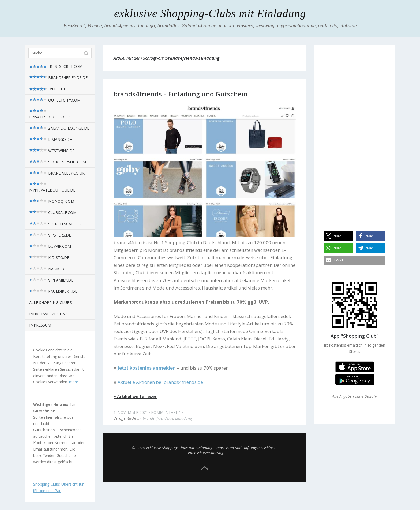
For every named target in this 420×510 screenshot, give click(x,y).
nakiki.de (48, 269)
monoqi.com (52, 201)
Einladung (183, 418)
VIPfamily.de (51, 280)
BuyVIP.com (50, 246)
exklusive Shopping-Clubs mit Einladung (210, 13)
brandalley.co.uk (57, 173)
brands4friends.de (58, 78)
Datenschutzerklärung (205, 453)
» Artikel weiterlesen (136, 396)
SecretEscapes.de (56, 224)
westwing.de (52, 151)
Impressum (40, 325)
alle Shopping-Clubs (50, 303)
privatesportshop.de (51, 114)
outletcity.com (55, 100)
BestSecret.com (56, 66)
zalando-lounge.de (59, 128)
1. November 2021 (131, 412)
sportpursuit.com (58, 162)
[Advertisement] (355, 134)
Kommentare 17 (167, 412)
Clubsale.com (53, 213)
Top (205, 468)
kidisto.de (49, 258)
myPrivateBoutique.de (52, 187)
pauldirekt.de (53, 291)
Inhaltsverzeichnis (49, 314)
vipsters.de (50, 235)
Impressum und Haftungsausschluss (245, 448)
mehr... (75, 382)
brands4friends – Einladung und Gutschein (181, 94)
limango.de (50, 139)
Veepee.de (49, 89)
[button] (339, 236)
